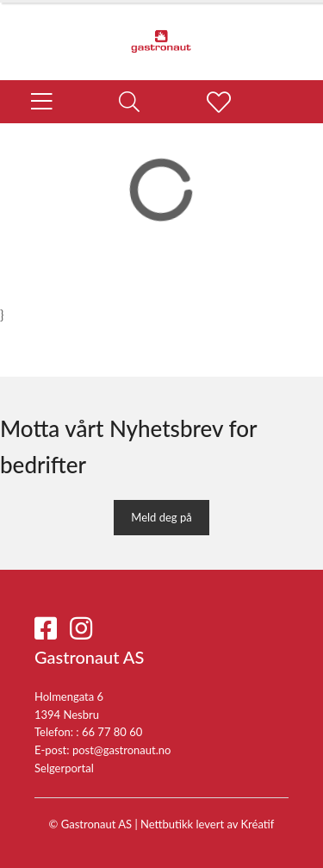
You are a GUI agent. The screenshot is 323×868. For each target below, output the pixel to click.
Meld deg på (161, 517)
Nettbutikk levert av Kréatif (207, 824)
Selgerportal (64, 768)
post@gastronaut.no (122, 750)
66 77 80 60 (112, 732)
